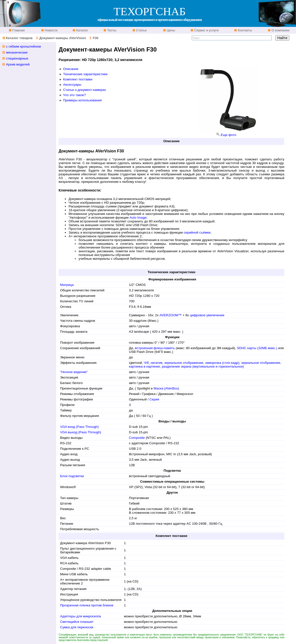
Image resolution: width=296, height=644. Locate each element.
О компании (280, 30)
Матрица (67, 285)
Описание (71, 69)
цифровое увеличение (207, 315)
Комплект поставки (78, 79)
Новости (51, 30)
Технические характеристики (85, 74)
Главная (18, 30)
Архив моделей (18, 64)
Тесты (111, 30)
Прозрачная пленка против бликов (87, 605)
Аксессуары (72, 85)
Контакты (244, 30)
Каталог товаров (19, 38)
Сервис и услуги (206, 30)
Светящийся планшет (77, 622)
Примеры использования (82, 100)
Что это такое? (74, 95)
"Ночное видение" (74, 372)
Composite (137, 438)
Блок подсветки (72, 476)
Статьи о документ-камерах (85, 90)
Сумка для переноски (77, 627)
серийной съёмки (197, 232)
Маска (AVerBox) (166, 388)
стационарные (17, 58)
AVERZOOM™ (171, 315)
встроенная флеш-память (155, 348)
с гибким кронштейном (23, 46)
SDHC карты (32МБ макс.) (257, 348)
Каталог (82, 30)
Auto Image (138, 218)
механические (17, 52)
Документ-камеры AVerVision (63, 38)
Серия (154, 399)
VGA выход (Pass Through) (81, 432)
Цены (170, 30)
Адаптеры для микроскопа (81, 616)
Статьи (141, 30)
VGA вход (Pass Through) (79, 427)
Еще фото (228, 135)
